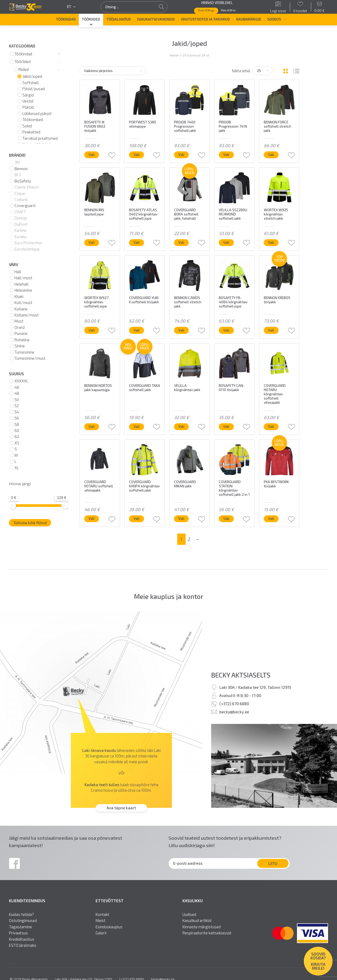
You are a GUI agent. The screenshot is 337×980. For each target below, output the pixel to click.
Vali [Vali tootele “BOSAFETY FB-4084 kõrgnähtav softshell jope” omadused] (226, 330)
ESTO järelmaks (23, 945)
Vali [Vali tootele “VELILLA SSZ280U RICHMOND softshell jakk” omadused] (226, 242)
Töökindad (66, 19)
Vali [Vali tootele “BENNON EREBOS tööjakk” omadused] (271, 330)
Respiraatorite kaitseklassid (207, 933)
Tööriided (91, 19)
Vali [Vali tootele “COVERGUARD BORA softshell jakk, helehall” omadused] (181, 242)
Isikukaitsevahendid (156, 19)
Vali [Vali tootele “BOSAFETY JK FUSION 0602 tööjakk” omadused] (91, 155)
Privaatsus (18, 933)
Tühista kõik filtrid (30, 523)
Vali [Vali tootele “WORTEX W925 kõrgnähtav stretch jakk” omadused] (271, 242)
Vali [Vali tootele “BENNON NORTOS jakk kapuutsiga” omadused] (91, 426)
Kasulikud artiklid (197, 921)
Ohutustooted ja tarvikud (205, 19)
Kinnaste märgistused (202, 927)
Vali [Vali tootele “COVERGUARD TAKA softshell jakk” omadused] (137, 426)
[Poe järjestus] (113, 71)
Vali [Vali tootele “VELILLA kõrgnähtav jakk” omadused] (181, 426)
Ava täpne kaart (121, 808)
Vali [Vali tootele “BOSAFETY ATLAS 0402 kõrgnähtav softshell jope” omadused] (137, 242)
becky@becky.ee (234, 712)
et (71, 7)
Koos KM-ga (206, 10)
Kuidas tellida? (21, 914)
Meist (100, 921)
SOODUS (274, 19)
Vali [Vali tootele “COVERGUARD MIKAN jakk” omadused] (181, 518)
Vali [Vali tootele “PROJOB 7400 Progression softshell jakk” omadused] (181, 155)
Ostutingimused (23, 921)
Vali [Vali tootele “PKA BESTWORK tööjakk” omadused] (271, 518)
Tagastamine (20, 927)
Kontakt (102, 914)
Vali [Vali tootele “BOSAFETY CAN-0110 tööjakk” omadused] (226, 426)
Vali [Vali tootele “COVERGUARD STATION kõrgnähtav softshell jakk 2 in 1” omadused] (226, 518)
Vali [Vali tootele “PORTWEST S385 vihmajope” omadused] (137, 155)
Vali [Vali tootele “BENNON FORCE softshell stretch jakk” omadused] (271, 155)
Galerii (101, 933)
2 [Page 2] (189, 539)
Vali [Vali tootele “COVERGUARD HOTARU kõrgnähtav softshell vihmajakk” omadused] (271, 426)
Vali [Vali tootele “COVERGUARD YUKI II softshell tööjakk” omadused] (137, 330)
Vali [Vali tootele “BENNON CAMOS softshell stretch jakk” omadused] (181, 330)
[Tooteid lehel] (262, 71)
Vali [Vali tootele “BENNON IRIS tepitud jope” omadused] (91, 242)
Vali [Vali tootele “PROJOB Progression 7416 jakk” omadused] (226, 155)
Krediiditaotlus (22, 939)
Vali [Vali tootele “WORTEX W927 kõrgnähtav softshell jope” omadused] (91, 330)
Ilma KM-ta (228, 10)
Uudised (189, 914)
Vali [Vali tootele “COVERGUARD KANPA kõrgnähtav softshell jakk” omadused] (137, 518)
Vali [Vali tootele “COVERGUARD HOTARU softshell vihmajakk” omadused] (91, 518)
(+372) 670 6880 (234, 704)
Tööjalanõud (119, 19)
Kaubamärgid (249, 19)
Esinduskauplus (109, 927)
